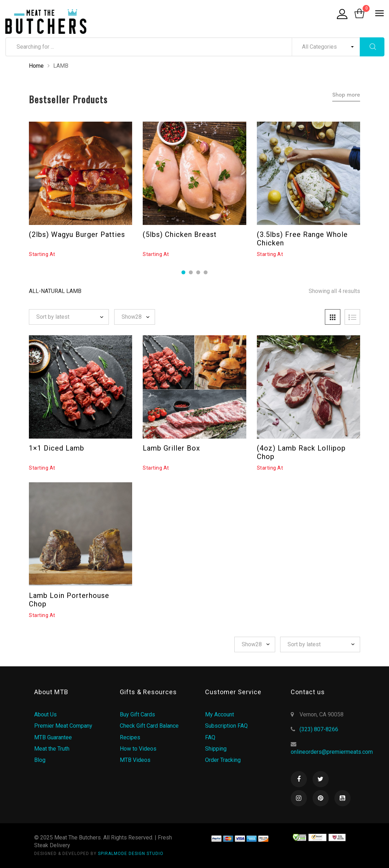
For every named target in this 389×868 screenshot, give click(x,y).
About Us (45, 714)
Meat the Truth (52, 749)
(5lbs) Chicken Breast (180, 234)
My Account (220, 714)
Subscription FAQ (226, 726)
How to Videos (138, 749)
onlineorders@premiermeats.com (332, 752)
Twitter (321, 779)
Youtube (342, 798)
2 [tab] (191, 272)
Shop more (346, 95)
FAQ (210, 737)
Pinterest (321, 798)
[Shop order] (69, 317)
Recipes (130, 737)
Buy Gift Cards (137, 714)
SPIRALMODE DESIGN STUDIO (131, 854)
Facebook (299, 779)
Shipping (216, 749)
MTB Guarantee (53, 737)
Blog (40, 760)
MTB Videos (135, 760)
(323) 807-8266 (319, 729)
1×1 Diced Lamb (57, 448)
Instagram (299, 798)
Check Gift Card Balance (149, 726)
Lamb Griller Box (171, 448)
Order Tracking (223, 760)
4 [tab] (206, 272)
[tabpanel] (81, 190)
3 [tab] (198, 272)
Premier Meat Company (63, 726)
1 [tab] (183, 272)
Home (36, 66)
